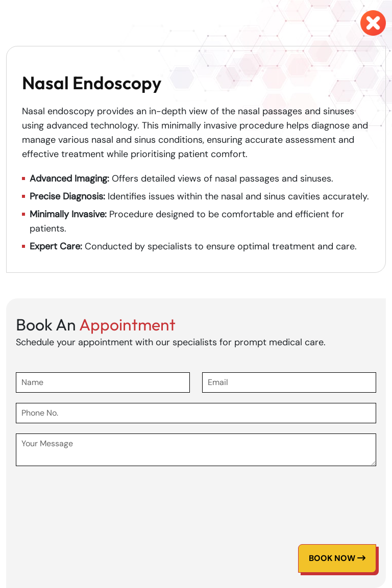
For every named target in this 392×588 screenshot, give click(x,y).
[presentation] (93, 496)
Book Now (337, 558)
